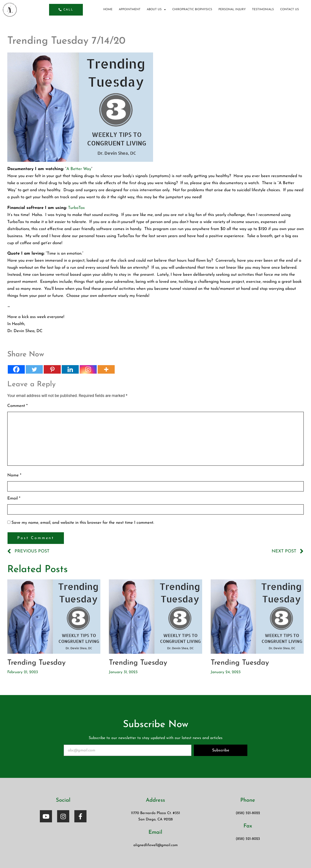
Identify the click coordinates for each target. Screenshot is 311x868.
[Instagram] (88, 369)
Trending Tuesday (36, 663)
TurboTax (76, 208)
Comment (17, 406)
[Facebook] (16, 369)
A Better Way (79, 169)
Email (14, 498)
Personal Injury (232, 9)
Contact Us (289, 9)
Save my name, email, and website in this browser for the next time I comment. (83, 523)
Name (14, 475)
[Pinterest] (52, 369)
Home (108, 9)
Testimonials (263, 9)
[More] (106, 369)
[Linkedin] (70, 369)
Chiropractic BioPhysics (192, 9)
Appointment (130, 9)
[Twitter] (34, 369)
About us (156, 10)
